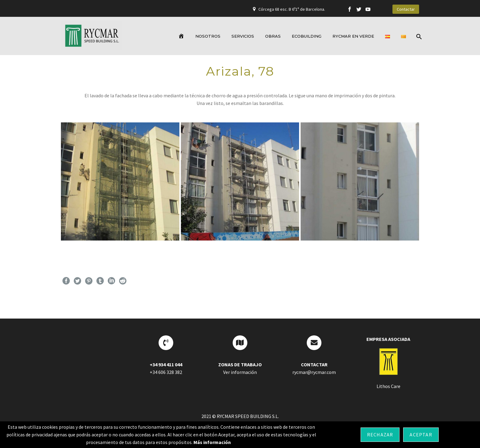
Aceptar (421, 435)
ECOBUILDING (307, 36)
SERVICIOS (243, 36)
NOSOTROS (208, 36)
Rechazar (380, 435)
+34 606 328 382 (166, 372)
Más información (212, 442)
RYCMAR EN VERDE (353, 36)
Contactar (406, 9)
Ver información (240, 372)
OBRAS (273, 36)
